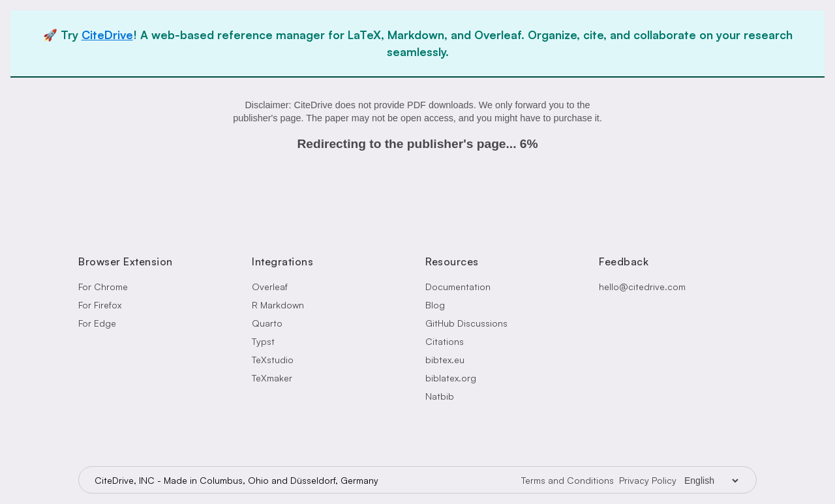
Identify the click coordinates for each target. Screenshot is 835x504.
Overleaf (270, 287)
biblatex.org (451, 378)
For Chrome (103, 287)
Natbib (440, 396)
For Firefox (100, 305)
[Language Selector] (711, 481)
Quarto (267, 323)
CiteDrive (107, 35)
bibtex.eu (445, 360)
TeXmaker (272, 378)
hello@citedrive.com (642, 287)
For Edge (97, 323)
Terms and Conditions (568, 480)
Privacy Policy (648, 480)
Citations (445, 341)
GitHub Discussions (466, 323)
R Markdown (278, 305)
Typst (263, 341)
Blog (435, 305)
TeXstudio (273, 360)
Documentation (458, 287)
